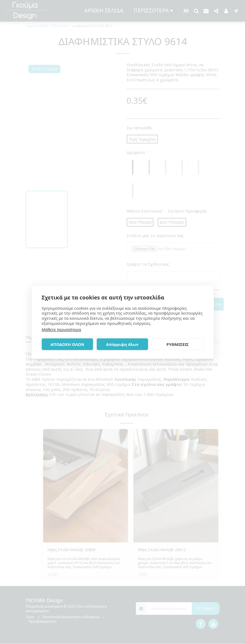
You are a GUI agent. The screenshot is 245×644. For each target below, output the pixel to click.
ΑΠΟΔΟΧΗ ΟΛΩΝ (67, 344)
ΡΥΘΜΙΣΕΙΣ (178, 344)
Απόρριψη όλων (122, 344)
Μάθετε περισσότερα (61, 329)
